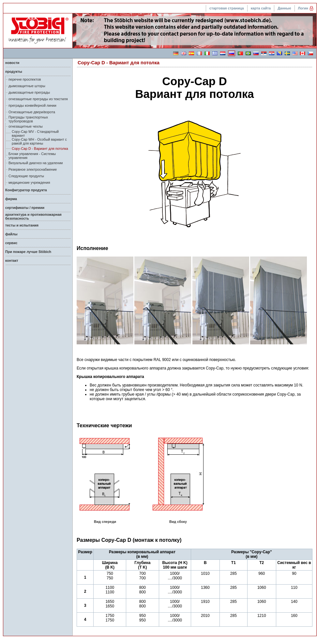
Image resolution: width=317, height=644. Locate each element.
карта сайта (261, 8)
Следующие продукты (26, 176)
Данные (284, 8)
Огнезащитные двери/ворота (32, 112)
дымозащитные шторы (27, 86)
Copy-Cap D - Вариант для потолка (40, 149)
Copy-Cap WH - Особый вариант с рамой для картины (39, 141)
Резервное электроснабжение (33, 169)
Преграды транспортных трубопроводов (28, 119)
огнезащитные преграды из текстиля (38, 99)
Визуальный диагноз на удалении (36, 163)
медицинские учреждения (29, 182)
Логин (303, 8)
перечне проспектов (25, 79)
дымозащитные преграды (29, 92)
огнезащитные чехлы (26, 126)
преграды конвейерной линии (32, 105)
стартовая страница (227, 8)
